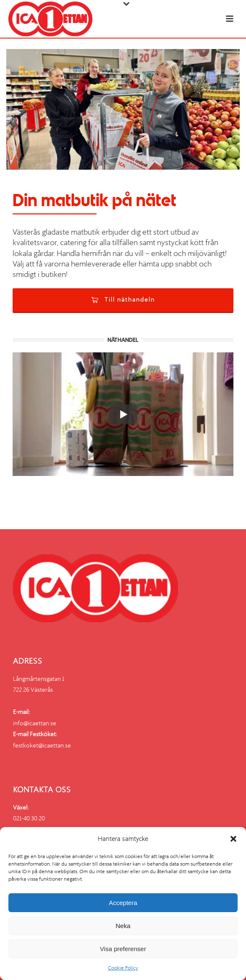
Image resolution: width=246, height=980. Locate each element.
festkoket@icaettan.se (42, 745)
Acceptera (123, 903)
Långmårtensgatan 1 (39, 679)
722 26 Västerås (33, 690)
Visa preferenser (123, 949)
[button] (233, 839)
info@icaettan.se (35, 723)
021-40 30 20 (29, 818)
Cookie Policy (123, 968)
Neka (123, 926)
